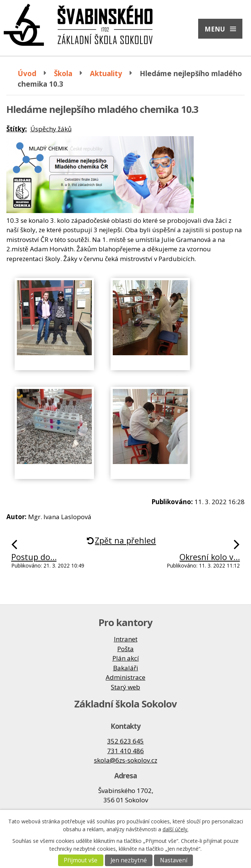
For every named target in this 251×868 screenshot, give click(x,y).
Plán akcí (126, 658)
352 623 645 (125, 741)
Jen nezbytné (129, 860)
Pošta (125, 649)
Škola (63, 73)
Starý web (125, 687)
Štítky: (17, 129)
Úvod (27, 73)
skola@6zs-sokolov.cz (126, 760)
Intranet (126, 639)
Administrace (125, 677)
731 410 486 (125, 751)
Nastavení (174, 860)
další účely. (176, 829)
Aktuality (106, 73)
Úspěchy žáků (51, 129)
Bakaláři (126, 668)
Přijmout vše (81, 860)
